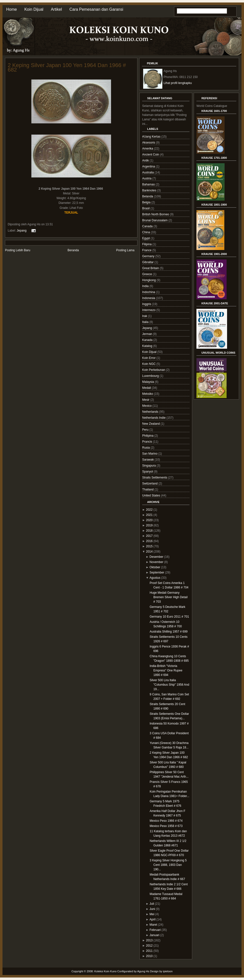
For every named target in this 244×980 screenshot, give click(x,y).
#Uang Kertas (152, 137)
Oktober (155, 567)
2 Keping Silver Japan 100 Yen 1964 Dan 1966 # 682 (67, 67)
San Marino (150, 454)
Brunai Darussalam (155, 220)
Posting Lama (125, 250)
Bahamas (149, 184)
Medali (147, 388)
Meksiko (148, 394)
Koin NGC (149, 364)
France (147, 250)
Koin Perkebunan (154, 370)
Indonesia (149, 298)
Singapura (149, 466)
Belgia (147, 202)
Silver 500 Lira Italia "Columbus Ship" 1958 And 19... (169, 685)
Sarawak (148, 460)
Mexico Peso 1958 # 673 (166, 826)
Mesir (146, 400)
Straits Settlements (155, 478)
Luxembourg (151, 376)
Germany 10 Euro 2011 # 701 (169, 617)
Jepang (22, 231)
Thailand (148, 490)
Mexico (147, 406)
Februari (155, 930)
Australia (148, 172)
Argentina (149, 166)
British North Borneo (156, 214)
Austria (147, 178)
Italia (146, 322)
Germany (149, 256)
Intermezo (149, 310)
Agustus (155, 578)
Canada (148, 226)
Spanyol (148, 472)
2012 (149, 946)
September (157, 572)
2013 (149, 940)
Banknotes (150, 190)
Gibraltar (148, 262)
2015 (149, 546)
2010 (149, 956)
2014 (149, 552)
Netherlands (151, 412)
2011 (149, 951)
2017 (149, 536)
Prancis (148, 442)
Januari (154, 935)
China (147, 232)
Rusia (146, 448)
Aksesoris (149, 143)
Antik (146, 161)
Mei (152, 914)
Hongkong (149, 280)
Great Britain (151, 268)
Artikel (56, 9)
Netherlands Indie (154, 418)
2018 (149, 531)
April (153, 919)
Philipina (148, 436)
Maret (153, 925)
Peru (146, 430)
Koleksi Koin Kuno (105, 971)
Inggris (147, 304)
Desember (156, 557)
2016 (149, 541)
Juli (152, 904)
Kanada (148, 340)
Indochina (149, 292)
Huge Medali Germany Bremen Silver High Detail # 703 (169, 597)
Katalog (148, 346)
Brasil (146, 208)
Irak (145, 316)
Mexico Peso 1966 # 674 (166, 821)
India (146, 286)
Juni (152, 909)
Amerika (148, 149)
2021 (149, 515)
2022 (149, 510)
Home (12, 9)
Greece (148, 274)
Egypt (146, 238)
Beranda (73, 250)
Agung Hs (143, 971)
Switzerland (150, 484)
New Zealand (151, 424)
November (156, 562)
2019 (149, 525)
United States (152, 495)
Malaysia (149, 382)
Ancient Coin (151, 155)
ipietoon (168, 971)
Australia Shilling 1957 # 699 (169, 632)
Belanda (148, 196)
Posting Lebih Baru (18, 250)
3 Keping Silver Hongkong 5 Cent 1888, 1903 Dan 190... (168, 865)
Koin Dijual (34, 9)
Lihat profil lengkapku (178, 83)
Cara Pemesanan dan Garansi (96, 9)
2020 (149, 520)
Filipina (147, 244)
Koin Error (149, 358)
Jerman (148, 334)
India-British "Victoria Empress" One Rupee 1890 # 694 (166, 670)
